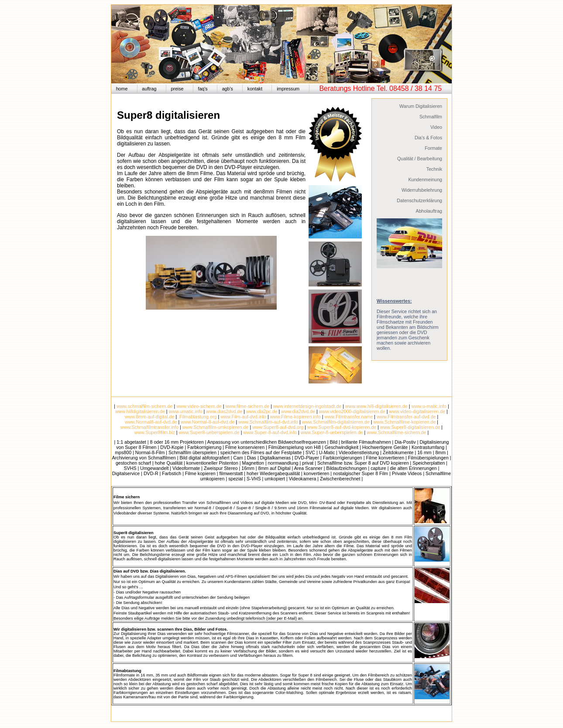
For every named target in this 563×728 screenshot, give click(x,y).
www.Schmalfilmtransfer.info (149, 427)
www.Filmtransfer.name (348, 417)
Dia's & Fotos (428, 138)
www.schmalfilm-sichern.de (145, 406)
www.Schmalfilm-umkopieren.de (216, 427)
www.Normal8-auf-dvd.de (151, 422)
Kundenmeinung (425, 179)
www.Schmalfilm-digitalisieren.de (336, 422)
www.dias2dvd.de (224, 411)
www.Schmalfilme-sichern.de (396, 432)
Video (436, 127)
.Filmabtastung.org (197, 417)
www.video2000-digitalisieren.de (352, 411)
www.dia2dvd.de (298, 411)
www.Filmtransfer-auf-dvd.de (406, 417)
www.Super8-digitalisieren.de (410, 427)
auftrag (149, 89)
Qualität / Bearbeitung (420, 159)
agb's (228, 89)
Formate (433, 148)
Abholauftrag (429, 211)
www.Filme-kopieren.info (295, 417)
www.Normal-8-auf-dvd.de (208, 422)
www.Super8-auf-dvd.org (278, 427)
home (122, 89)
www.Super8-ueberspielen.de (209, 432)
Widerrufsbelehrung (422, 190)
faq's (203, 89)
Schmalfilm (431, 117)
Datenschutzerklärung (419, 200)
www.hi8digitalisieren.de (140, 411)
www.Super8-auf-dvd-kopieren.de (342, 427)
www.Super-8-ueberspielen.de (332, 432)
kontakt (255, 89)
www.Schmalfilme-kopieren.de (405, 422)
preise (177, 89)
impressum (288, 89)
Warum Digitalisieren (421, 106)
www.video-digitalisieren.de (417, 411)
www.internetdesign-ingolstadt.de (307, 406)
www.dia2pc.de (262, 411)
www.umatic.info (186, 411)
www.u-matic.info (429, 406)
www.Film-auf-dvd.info (243, 417)
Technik (434, 169)
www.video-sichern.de (199, 406)
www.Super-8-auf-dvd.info (270, 432)
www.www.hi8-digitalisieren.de (376, 406)
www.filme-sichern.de (248, 406)
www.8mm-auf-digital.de (150, 417)
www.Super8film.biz (155, 432)
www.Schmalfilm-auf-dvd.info (268, 422)
